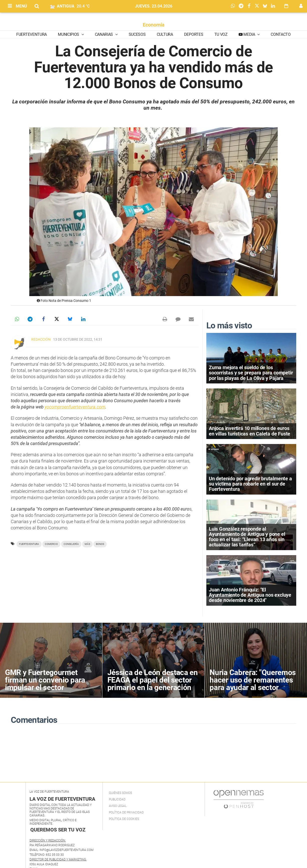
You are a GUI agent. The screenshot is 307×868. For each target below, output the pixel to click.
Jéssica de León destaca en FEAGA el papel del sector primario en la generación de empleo (153, 684)
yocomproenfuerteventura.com (75, 407)
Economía (154, 25)
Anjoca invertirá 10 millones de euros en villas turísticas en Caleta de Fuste (250, 431)
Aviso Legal (118, 806)
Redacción (41, 339)
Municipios (69, 34)
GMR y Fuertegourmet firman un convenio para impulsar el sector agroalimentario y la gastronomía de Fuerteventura (45, 691)
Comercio (51, 544)
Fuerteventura (32, 34)
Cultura (165, 34)
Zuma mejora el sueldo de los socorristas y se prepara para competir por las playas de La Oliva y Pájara (251, 373)
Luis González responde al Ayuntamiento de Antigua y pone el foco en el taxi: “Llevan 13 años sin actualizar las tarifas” (247, 537)
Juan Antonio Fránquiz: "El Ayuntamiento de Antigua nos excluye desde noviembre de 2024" (250, 595)
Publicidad (117, 799)
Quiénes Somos (120, 793)
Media (249, 34)
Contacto (281, 34)
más (87, 544)
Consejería (71, 544)
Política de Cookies (124, 819)
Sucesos (137, 34)
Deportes (194, 34)
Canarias (104, 34)
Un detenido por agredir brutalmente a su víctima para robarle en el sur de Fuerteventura (250, 484)
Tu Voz (221, 34)
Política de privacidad (126, 812)
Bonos (100, 544)
